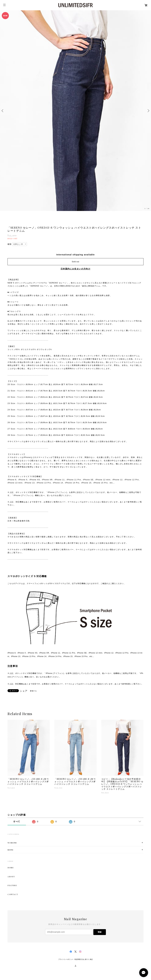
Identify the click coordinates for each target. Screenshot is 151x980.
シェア (24, 691)
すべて (17, 822)
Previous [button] (3, 111)
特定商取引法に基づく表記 (84, 959)
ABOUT (11, 877)
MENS (10, 850)
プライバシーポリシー (66, 959)
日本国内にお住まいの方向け (76, 269)
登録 (100, 932)
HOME (11, 868)
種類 (10, 244)
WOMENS (12, 843)
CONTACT (13, 894)
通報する (33, 691)
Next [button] (148, 111)
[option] (75, 111)
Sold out (75, 262)
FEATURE (12, 885)
